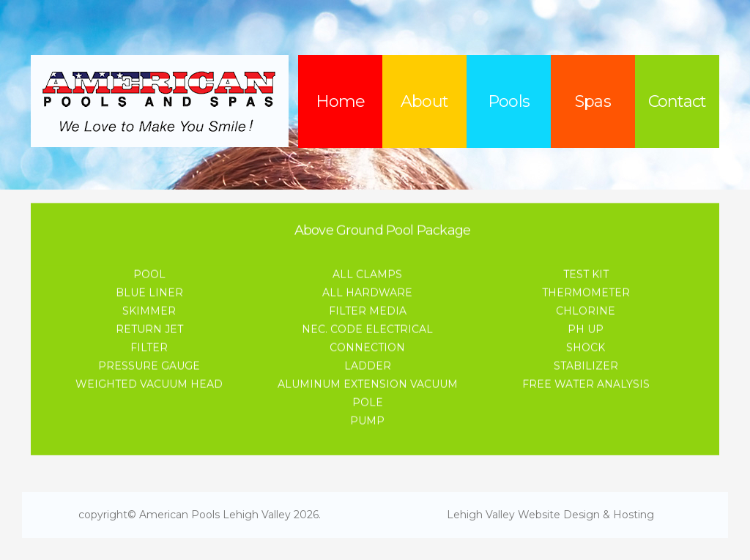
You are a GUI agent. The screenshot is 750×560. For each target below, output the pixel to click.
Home (340, 101)
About (424, 101)
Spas (593, 101)
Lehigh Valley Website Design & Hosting (550, 515)
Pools (509, 101)
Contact (677, 101)
